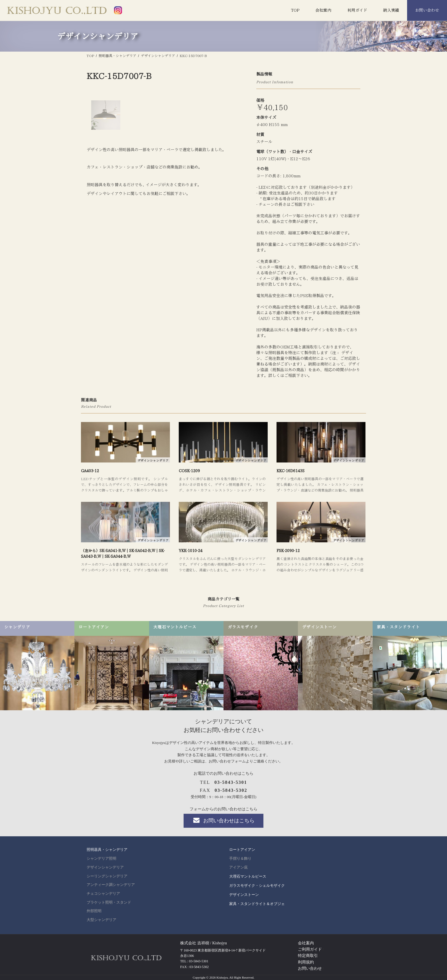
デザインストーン (244, 895)
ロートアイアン (242, 850)
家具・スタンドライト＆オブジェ (257, 904)
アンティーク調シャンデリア (111, 885)
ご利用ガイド (310, 949)
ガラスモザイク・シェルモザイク (257, 885)
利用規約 (306, 962)
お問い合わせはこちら (223, 820)
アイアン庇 (238, 867)
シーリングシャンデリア (107, 876)
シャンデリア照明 (101, 859)
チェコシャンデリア (103, 894)
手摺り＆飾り (240, 859)
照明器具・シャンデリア (107, 850)
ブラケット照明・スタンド (109, 902)
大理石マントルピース (248, 876)
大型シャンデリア (101, 920)
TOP (295, 10)
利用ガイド (357, 10)
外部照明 (94, 911)
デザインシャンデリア (105, 867)
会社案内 (323, 10)
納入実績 (391, 10)
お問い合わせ (427, 10)
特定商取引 (308, 956)
